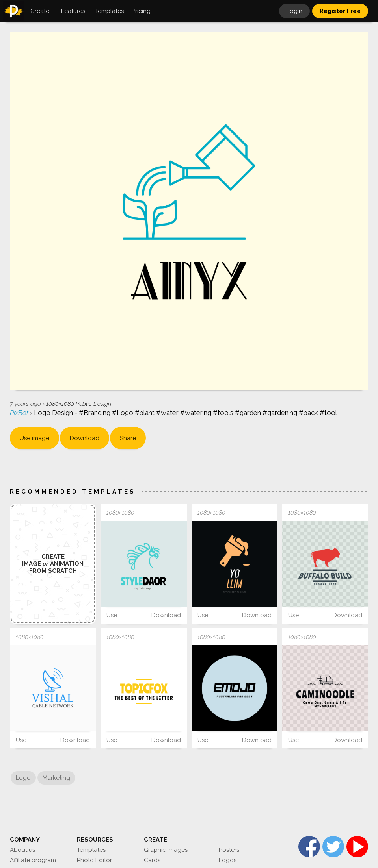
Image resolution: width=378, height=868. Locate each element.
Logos (228, 860)
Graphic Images (166, 850)
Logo (23, 778)
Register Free (340, 11)
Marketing (56, 778)
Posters (229, 850)
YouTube (357, 847)
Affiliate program (33, 860)
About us (22, 850)
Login (294, 11)
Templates (91, 850)
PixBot (20, 413)
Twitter (333, 847)
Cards (152, 860)
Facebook (309, 847)
